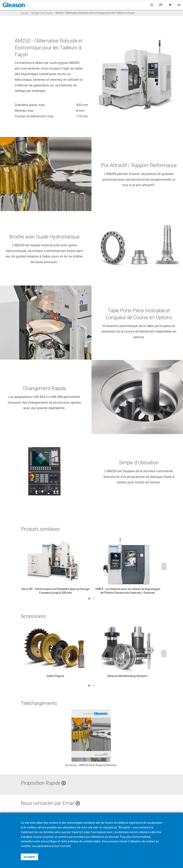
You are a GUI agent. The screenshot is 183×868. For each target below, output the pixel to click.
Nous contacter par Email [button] (50, 803)
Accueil (25, 13)
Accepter (29, 857)
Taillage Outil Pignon (42, 13)
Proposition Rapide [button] (43, 783)
